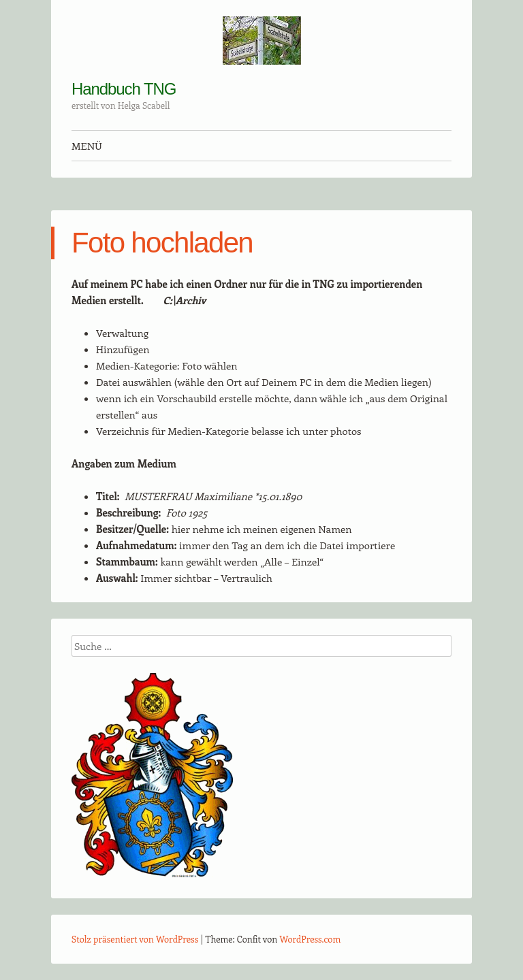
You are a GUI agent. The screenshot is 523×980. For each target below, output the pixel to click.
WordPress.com (311, 939)
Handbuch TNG (124, 89)
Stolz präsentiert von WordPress (135, 939)
